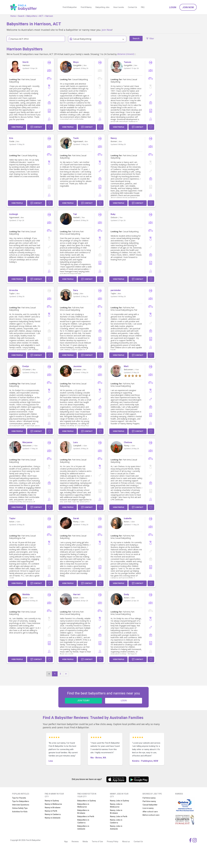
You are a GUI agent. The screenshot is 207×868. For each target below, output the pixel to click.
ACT (41, 16)
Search (21, 16)
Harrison (49, 16)
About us (126, 842)
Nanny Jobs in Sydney (119, 801)
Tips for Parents (19, 798)
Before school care (151, 815)
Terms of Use (97, 842)
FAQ (143, 7)
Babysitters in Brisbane (83, 812)
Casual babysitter (150, 805)
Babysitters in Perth (86, 816)
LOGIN (124, 701)
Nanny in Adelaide (53, 818)
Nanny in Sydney (52, 801)
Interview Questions (21, 805)
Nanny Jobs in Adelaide (116, 827)
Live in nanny (148, 808)
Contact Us (132, 7)
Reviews (75, 842)
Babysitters (32, 16)
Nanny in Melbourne (53, 804)
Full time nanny (149, 798)
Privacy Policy (113, 842)
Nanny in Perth (51, 811)
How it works (119, 7)
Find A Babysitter (70, 7)
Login (173, 7)
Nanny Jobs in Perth (119, 816)
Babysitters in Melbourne (83, 805)
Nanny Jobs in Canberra (116, 821)
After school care (150, 812)
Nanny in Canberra (53, 814)
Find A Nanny (86, 7)
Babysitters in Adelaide (83, 827)
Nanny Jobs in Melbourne (116, 805)
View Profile (17, 127)
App (66, 842)
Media (85, 842)
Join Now (188, 7)
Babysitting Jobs (103, 7)
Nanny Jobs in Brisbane (116, 812)
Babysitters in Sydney (87, 801)
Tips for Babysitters (21, 801)
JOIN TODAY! (83, 701)
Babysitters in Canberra (83, 821)
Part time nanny (149, 801)
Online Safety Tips (20, 808)
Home (13, 16)
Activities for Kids (20, 812)
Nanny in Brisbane (53, 808)
